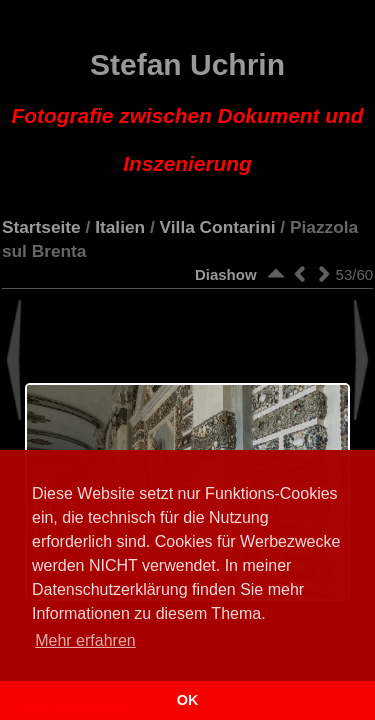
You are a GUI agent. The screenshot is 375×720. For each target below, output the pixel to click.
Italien (120, 227)
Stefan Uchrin (188, 112)
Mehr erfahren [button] (85, 640)
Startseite (41, 227)
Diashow (226, 274)
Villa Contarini (218, 227)
